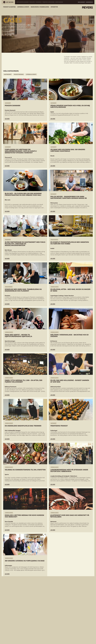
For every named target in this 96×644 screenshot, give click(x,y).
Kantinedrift (8, 74)
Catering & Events (31, 74)
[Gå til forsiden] (79, 7)
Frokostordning (19, 74)
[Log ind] (10, 2)
